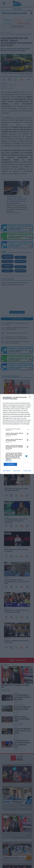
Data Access (17, 471)
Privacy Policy (27, 471)
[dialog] (17, 434)
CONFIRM (10, 464)
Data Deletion (7, 471)
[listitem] (17, 430)
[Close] (30, 397)
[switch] (27, 434)
